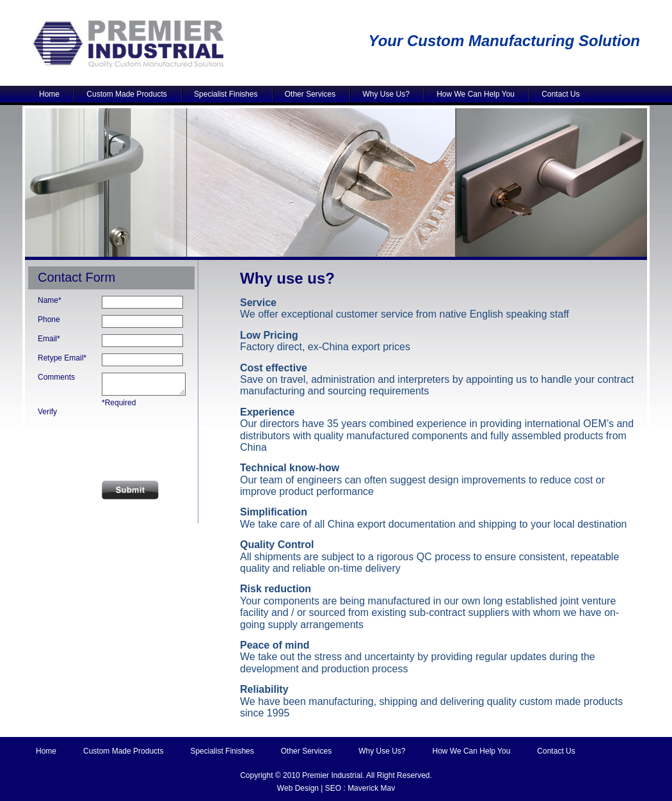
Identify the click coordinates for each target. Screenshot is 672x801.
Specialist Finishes (227, 94)
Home (51, 94)
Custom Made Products (128, 94)
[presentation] (116, 442)
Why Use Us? (387, 94)
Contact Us (562, 94)
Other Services (312, 94)
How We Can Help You (477, 94)
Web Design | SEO (309, 788)
